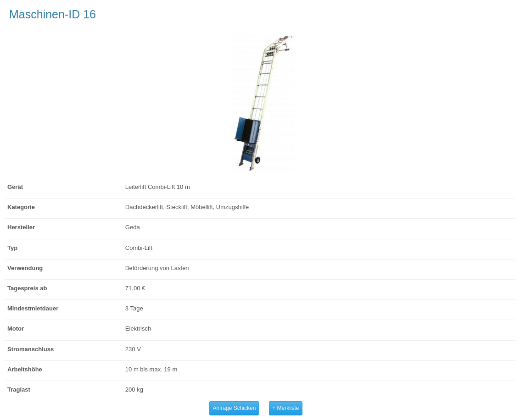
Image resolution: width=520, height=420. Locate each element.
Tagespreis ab (27, 288)
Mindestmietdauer (33, 308)
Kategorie (21, 207)
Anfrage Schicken (234, 408)
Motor (16, 329)
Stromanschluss (31, 349)
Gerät (15, 187)
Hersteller (21, 227)
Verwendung (25, 268)
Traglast (19, 390)
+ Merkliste (285, 408)
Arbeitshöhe (25, 369)
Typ (12, 248)
